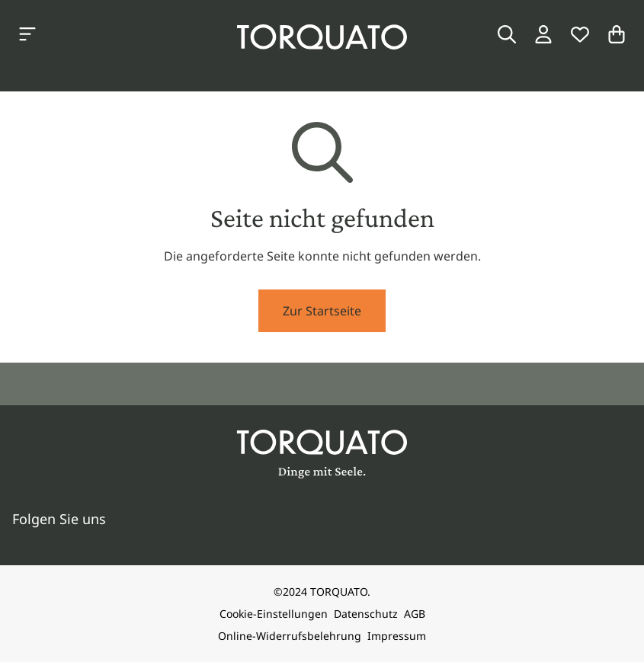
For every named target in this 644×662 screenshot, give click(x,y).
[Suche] (507, 34)
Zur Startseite (322, 311)
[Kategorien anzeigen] (27, 34)
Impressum (397, 636)
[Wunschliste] (580, 34)
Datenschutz (366, 614)
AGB (415, 614)
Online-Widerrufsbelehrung (290, 636)
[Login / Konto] (543, 34)
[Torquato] (322, 37)
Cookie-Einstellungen (274, 614)
